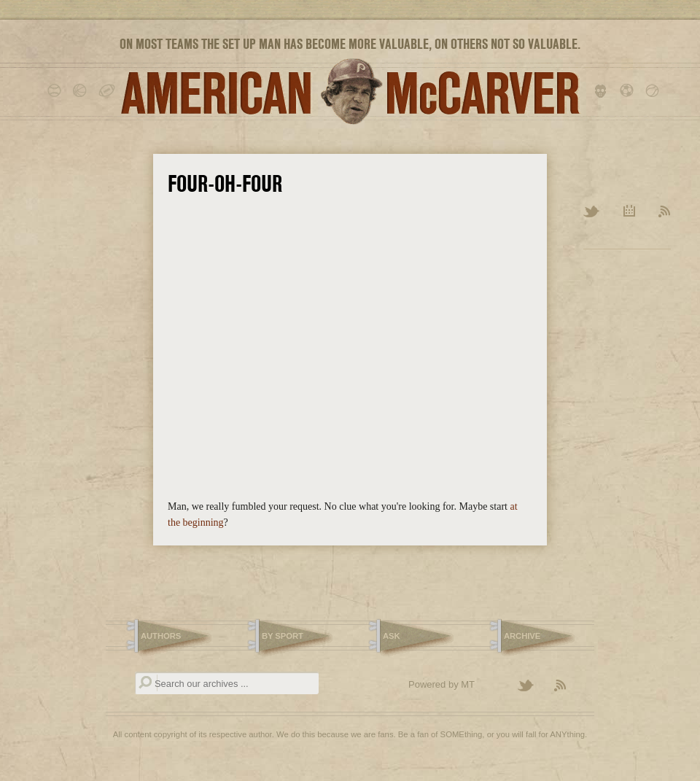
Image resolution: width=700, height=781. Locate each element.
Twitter (592, 212)
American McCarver (350, 92)
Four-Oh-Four (225, 184)
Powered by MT (442, 684)
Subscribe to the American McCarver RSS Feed (569, 686)
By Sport (283, 636)
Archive (630, 212)
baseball (57, 91)
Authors (161, 636)
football (108, 91)
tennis (654, 91)
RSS (665, 212)
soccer (629, 91)
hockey (603, 91)
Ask (392, 636)
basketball (82, 91)
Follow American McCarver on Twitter (532, 686)
